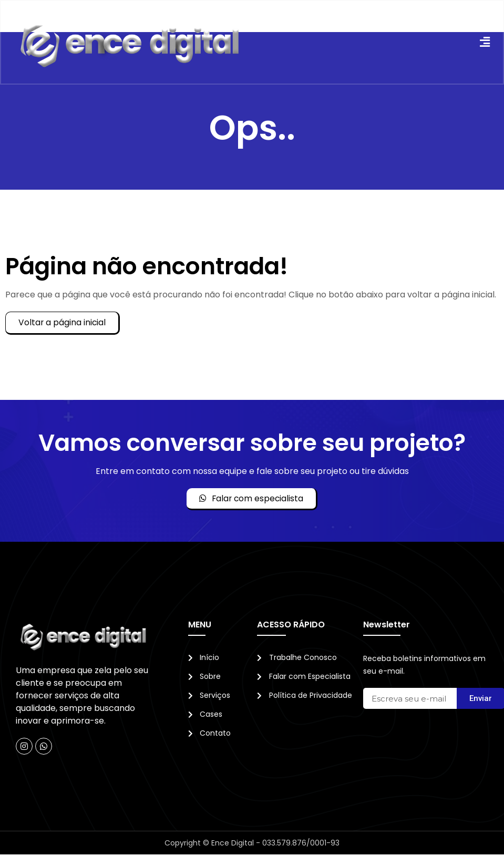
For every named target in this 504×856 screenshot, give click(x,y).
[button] (484, 43)
